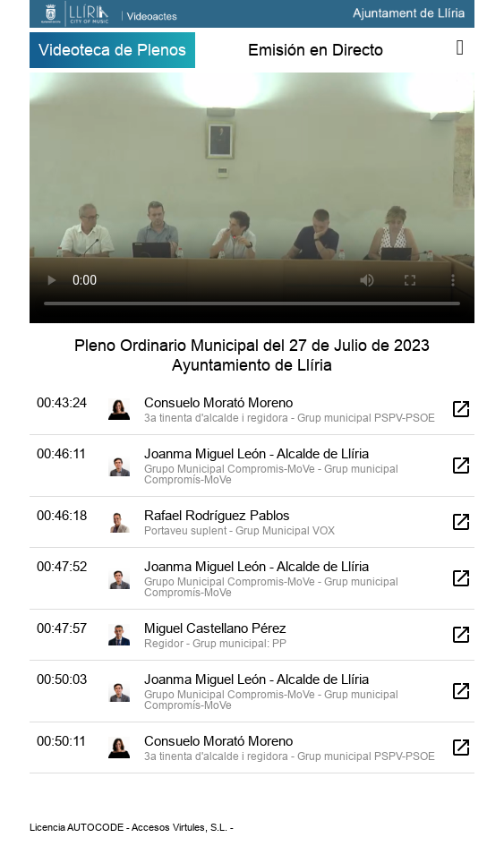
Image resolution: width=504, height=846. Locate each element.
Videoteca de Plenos (112, 50)
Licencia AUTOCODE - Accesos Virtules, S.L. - (132, 827)
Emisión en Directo (316, 50)
